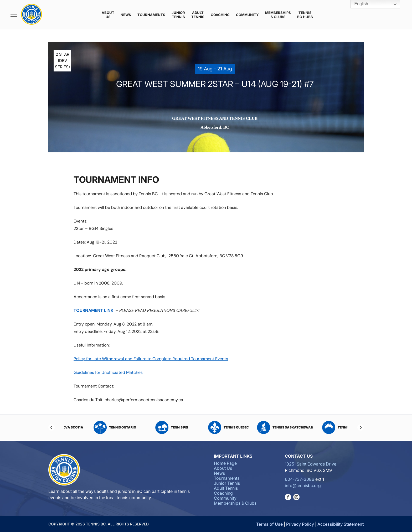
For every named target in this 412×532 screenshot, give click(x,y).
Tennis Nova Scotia (92, 427)
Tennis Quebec (263, 427)
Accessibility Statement (341, 524)
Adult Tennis (198, 15)
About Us (108, 15)
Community (247, 15)
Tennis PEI (206, 427)
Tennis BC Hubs (305, 15)
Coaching (220, 15)
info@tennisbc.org (303, 485)
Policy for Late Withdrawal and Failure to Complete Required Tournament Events (151, 359)
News (126, 15)
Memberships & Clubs (278, 15)
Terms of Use (269, 524)
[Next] (360, 427)
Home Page (225, 463)
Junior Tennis (178, 15)
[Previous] (51, 427)
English (357, 4)
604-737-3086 (300, 479)
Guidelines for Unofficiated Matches (108, 372)
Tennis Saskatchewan (320, 427)
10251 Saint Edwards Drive (311, 464)
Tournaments (151, 15)
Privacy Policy (300, 524)
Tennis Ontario (149, 427)
